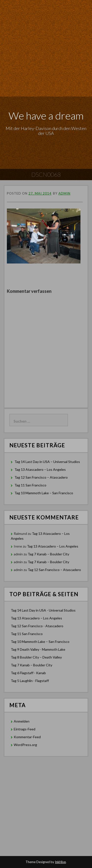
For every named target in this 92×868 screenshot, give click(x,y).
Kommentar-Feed (27, 737)
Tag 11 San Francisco (30, 485)
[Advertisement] (46, 48)
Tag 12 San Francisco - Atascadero (37, 626)
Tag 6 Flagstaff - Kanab (28, 673)
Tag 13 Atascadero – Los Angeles (40, 469)
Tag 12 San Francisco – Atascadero (41, 477)
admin (64, 193)
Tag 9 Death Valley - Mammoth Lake (38, 649)
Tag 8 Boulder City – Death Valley (36, 657)
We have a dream (46, 116)
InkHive (60, 862)
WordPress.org (25, 745)
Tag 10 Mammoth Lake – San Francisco (44, 493)
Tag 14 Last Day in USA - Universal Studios (43, 610)
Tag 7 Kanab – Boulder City (48, 554)
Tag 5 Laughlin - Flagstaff (30, 681)
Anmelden (22, 721)
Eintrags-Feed (25, 729)
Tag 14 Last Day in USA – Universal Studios (47, 462)
